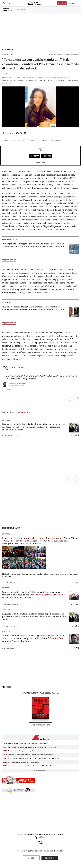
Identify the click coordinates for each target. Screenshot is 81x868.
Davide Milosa (8, 648)
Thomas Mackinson (11, 604)
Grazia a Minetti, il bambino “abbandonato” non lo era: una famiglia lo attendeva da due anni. (31, 593)
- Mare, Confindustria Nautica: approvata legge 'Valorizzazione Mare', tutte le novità (29, 747)
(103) (76, 604)
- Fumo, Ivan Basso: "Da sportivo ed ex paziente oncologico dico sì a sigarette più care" (31, 751)
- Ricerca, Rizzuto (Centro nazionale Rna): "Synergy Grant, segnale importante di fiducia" (31, 758)
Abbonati (62, 3)
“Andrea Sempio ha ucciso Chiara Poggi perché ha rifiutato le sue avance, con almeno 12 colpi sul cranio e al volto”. (33, 637)
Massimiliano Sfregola (17, 383)
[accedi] (74, 3)
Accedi (31, 858)
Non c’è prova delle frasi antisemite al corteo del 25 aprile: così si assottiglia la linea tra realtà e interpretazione (41, 377)
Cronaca (8, 50)
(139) (76, 648)
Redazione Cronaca (11, 435)
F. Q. (5, 73)
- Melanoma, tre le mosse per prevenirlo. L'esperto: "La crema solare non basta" (28, 755)
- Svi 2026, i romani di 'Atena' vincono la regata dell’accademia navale (26, 744)
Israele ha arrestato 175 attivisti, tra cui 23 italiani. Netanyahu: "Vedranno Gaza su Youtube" (35, 542)
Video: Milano (71, 538)
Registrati (50, 858)
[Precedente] (69, 400)
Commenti (7, 133)
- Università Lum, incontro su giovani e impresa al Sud (21, 762)
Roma (6, 541)
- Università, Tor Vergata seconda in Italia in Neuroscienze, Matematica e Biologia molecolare (32, 766)
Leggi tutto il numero (40, 725)
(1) (77, 435)
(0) (8, 390)
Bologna (15, 541)
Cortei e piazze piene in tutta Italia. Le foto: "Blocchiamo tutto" (33, 538)
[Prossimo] (76, 400)
